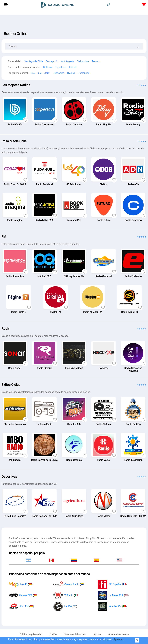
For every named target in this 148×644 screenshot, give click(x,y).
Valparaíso (83, 61)
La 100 (65, 606)
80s (33, 73)
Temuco (96, 61)
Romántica (84, 73)
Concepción (52, 61)
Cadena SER (23, 595)
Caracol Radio (69, 584)
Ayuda (97, 634)
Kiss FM (21, 606)
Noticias (48, 67)
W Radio (66, 595)
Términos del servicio (75, 634)
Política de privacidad (31, 634)
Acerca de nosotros (118, 634)
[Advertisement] (74, 22)
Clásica (71, 73)
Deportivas (61, 67)
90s (40, 73)
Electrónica (58, 73)
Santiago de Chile (34, 61)
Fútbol (73, 67)
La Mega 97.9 (113, 595)
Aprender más (121, 639)
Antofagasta (68, 61)
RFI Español (112, 584)
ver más (142, 85)
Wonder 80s (112, 606)
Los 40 (21, 584)
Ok (137, 640)
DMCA (53, 634)
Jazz (47, 73)
